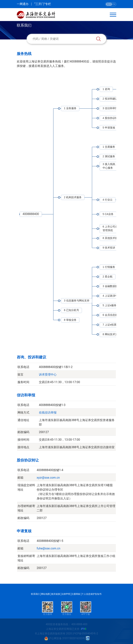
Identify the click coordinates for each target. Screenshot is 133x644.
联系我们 (35, 594)
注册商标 (76, 594)
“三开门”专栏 (43, 4)
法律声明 (66, 594)
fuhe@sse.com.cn (48, 548)
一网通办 (23, 4)
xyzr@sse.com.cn (48, 478)
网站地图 (45, 594)
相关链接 (56, 594)
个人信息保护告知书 (92, 594)
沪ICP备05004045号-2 (85, 633)
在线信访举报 (48, 413)
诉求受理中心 (48, 375)
